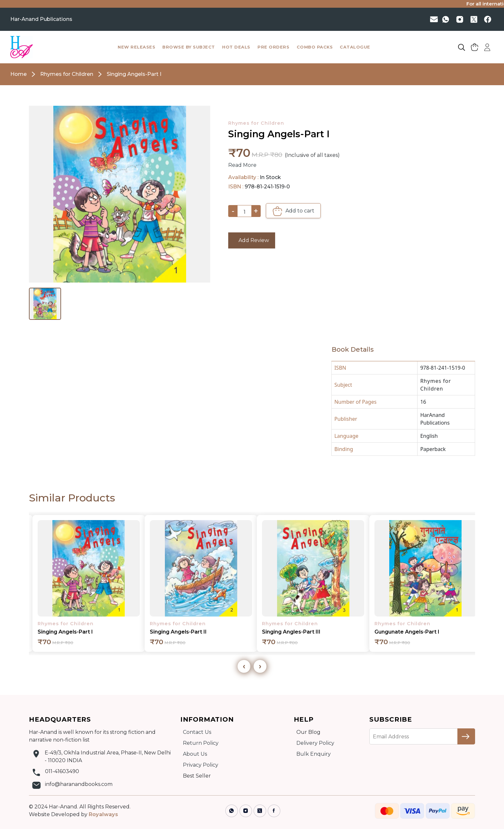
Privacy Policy (201, 765)
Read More (242, 165)
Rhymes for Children (256, 123)
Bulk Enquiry (314, 754)
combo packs (315, 47)
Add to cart (293, 211)
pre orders (273, 47)
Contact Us (197, 732)
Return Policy (201, 743)
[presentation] (244, 666)
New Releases (136, 47)
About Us (195, 754)
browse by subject (189, 47)
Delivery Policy (315, 743)
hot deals (236, 47)
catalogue (355, 47)
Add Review (252, 240)
